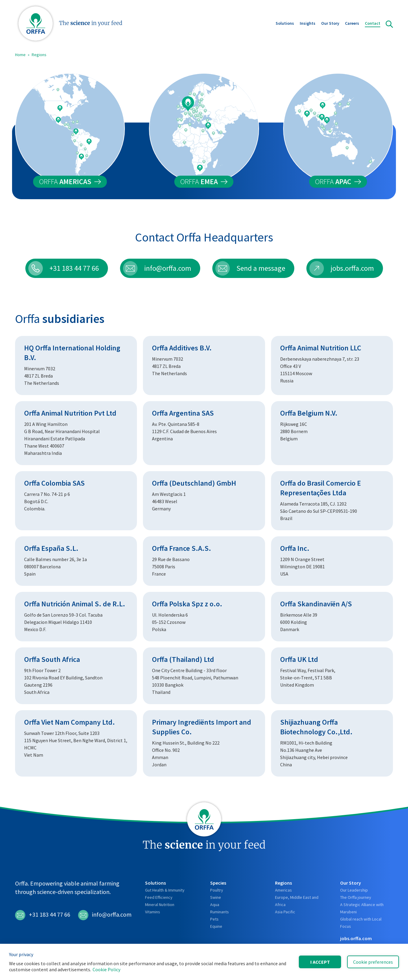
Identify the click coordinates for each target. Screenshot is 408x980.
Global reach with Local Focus (361, 923)
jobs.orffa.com (356, 938)
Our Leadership (354, 890)
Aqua (215, 905)
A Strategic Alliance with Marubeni (362, 908)
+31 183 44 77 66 (43, 915)
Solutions (285, 24)
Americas (283, 890)
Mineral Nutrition (160, 905)
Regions (39, 55)
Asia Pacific (285, 912)
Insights (308, 24)
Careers (352, 24)
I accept (320, 962)
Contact (373, 24)
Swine (216, 897)
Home (20, 55)
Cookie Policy (106, 969)
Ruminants (220, 912)
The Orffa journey (356, 897)
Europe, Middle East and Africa (297, 901)
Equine (216, 926)
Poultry (217, 890)
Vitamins (153, 912)
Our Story (330, 24)
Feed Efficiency (159, 897)
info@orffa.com (105, 915)
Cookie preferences (373, 962)
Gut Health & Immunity (165, 890)
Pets (214, 919)
